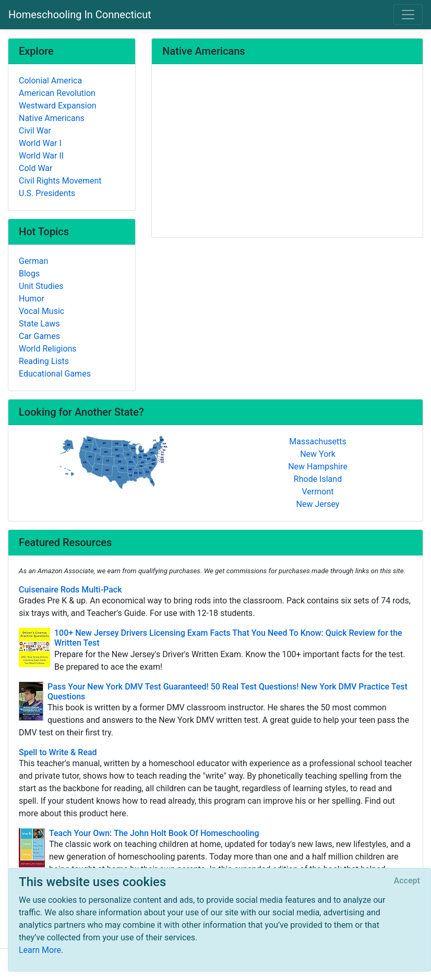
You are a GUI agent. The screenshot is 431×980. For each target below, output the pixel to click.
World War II (41, 156)
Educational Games (55, 374)
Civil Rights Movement (60, 181)
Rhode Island (318, 479)
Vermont (318, 492)
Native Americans (52, 118)
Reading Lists (44, 361)
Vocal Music (41, 311)
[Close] (407, 881)
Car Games (39, 336)
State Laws (39, 324)
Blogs (29, 274)
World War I (40, 143)
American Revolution (57, 93)
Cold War (35, 168)
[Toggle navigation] (408, 15)
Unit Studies (41, 286)
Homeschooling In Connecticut (80, 15)
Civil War (35, 131)
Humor (32, 299)
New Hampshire (318, 467)
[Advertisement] (287, 152)
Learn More (40, 950)
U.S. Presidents (47, 193)
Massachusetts (318, 441)
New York (318, 454)
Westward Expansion (58, 106)
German (33, 261)
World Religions (48, 349)
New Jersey (318, 504)
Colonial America (50, 81)
